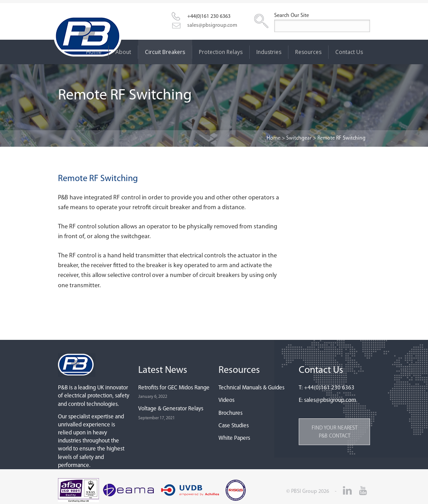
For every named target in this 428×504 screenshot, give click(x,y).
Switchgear (299, 138)
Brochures (230, 413)
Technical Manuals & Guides (251, 388)
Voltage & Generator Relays (171, 409)
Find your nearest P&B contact (335, 432)
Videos (226, 400)
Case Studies (234, 426)
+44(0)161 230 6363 (209, 17)
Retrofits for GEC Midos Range (174, 388)
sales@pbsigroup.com (212, 25)
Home (274, 138)
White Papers (234, 438)
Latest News (163, 370)
